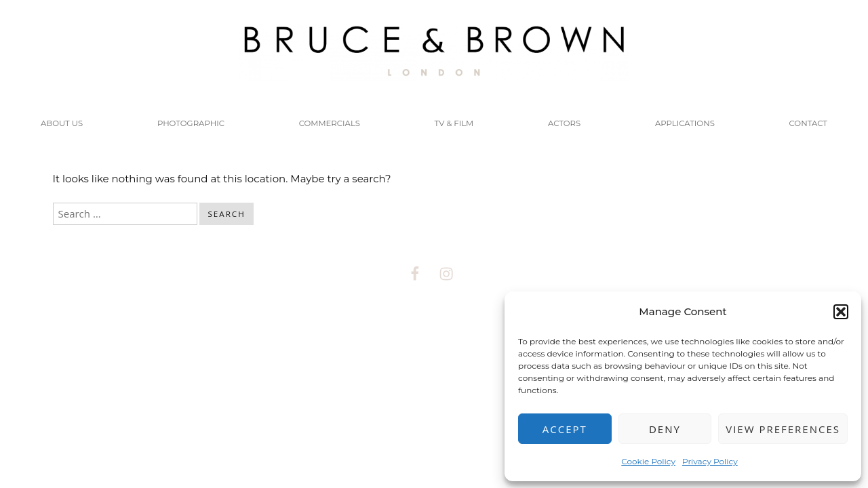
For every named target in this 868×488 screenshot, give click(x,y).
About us (62, 123)
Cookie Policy (648, 461)
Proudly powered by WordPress (369, 343)
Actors (564, 123)
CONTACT (808, 123)
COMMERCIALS (330, 123)
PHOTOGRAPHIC (191, 123)
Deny (665, 429)
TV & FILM (454, 123)
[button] (841, 312)
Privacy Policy (710, 461)
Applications (685, 123)
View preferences (783, 429)
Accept (565, 429)
